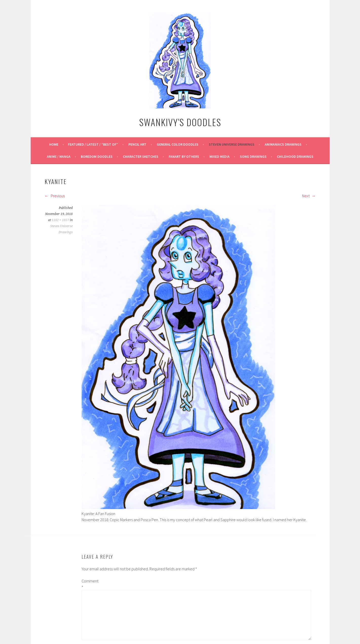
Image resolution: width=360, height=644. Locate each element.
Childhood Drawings (295, 157)
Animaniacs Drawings (283, 144)
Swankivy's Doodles (180, 122)
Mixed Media (220, 157)
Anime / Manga (59, 157)
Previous (55, 196)
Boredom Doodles (97, 157)
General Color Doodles (178, 144)
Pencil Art (137, 144)
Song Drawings (253, 157)
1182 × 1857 (60, 220)
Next (309, 196)
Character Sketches (141, 157)
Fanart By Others (184, 157)
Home (54, 144)
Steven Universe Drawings (232, 144)
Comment (90, 584)
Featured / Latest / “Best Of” (93, 144)
